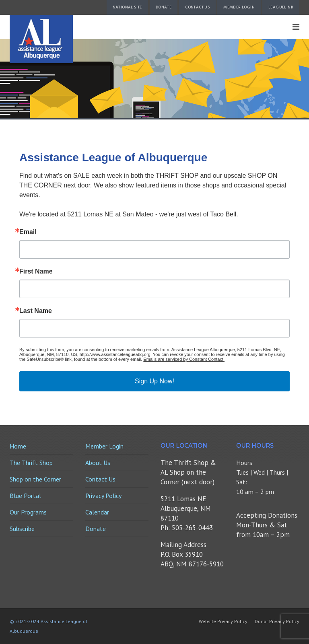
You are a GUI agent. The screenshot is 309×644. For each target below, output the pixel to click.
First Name (36, 272)
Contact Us (197, 7)
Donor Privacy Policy (277, 621)
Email (28, 232)
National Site (127, 7)
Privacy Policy (103, 496)
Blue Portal (25, 496)
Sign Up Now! (154, 381)
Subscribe (22, 529)
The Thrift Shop (31, 463)
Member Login (239, 7)
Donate (164, 7)
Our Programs (28, 512)
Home (18, 446)
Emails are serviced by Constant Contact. (184, 359)
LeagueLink (281, 7)
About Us (98, 463)
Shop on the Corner (35, 479)
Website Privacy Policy (223, 621)
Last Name (36, 311)
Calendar (97, 512)
